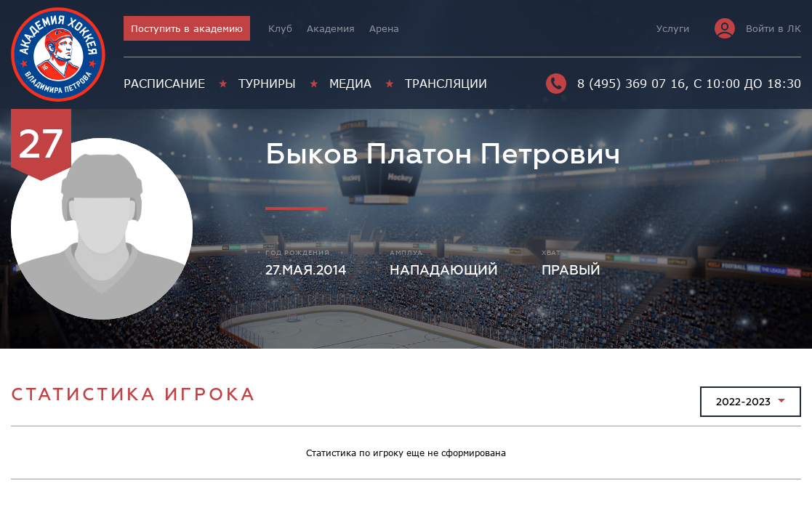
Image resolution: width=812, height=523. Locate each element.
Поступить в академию (187, 28)
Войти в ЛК (758, 28)
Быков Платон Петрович (443, 154)
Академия (331, 28)
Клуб (280, 28)
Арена (384, 28)
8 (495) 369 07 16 (615, 84)
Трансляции (446, 84)
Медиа (350, 84)
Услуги (673, 28)
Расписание (164, 84)
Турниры (267, 84)
